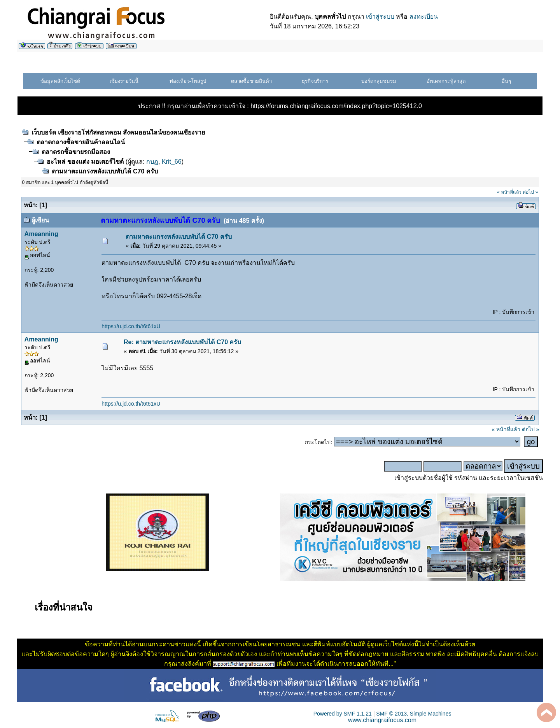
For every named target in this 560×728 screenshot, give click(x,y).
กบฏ (152, 162)
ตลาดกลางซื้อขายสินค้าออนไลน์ (81, 142)
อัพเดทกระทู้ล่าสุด (446, 81)
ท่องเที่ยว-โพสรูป (188, 81)
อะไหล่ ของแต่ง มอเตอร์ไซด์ (86, 162)
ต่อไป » (530, 192)
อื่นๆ (506, 81)
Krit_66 (172, 162)
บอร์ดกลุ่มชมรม (379, 81)
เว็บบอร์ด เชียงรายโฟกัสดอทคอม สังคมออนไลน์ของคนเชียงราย (118, 132)
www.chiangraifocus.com (382, 720)
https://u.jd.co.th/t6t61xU (131, 326)
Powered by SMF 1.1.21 (343, 714)
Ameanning (41, 234)
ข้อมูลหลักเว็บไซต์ (60, 81)
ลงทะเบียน (424, 17)
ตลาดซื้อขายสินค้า (251, 81)
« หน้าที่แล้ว (509, 192)
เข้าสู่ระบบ (380, 17)
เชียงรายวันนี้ (124, 81)
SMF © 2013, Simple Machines (414, 714)
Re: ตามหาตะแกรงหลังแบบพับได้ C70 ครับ (182, 342)
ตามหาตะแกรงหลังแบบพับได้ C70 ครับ (105, 171)
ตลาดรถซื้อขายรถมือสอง (76, 152)
